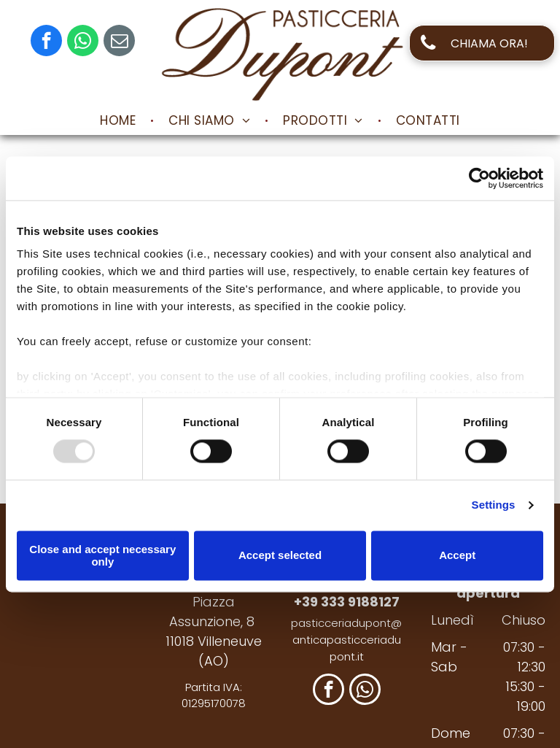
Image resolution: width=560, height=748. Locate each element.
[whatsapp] (83, 42)
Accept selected (280, 556)
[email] (119, 42)
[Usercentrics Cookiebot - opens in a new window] (479, 178)
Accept (457, 556)
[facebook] (46, 42)
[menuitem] (120, 120)
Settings (494, 505)
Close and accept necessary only (102, 555)
